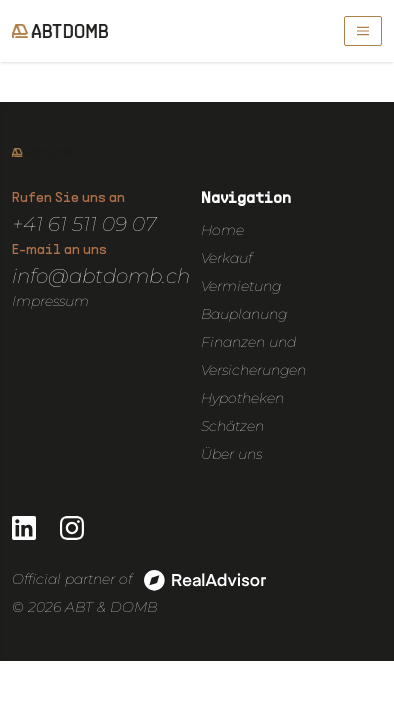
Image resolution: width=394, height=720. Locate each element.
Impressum (50, 301)
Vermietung (241, 286)
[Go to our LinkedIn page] (24, 528)
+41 (30, 224)
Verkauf (226, 258)
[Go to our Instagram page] (72, 528)
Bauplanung (244, 314)
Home (222, 230)
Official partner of (139, 580)
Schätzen (232, 426)
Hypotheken (242, 398)
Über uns (231, 454)
